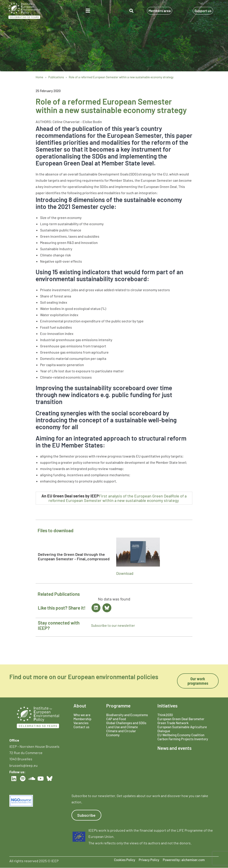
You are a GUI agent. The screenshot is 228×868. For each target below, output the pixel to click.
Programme (118, 706)
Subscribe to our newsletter (113, 625)
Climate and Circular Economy (121, 733)
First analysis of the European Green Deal (135, 496)
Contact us (81, 727)
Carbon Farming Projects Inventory (183, 739)
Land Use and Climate (122, 727)
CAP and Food (116, 719)
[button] (88, 11)
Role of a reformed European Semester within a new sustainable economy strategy (118, 498)
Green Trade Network (173, 723)
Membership (82, 719)
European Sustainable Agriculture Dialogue (182, 729)
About (80, 706)
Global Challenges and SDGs (126, 723)
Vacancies (81, 723)
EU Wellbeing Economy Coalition (181, 735)
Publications (56, 77)
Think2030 (165, 715)
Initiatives (167, 706)
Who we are (82, 715)
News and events (174, 748)
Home (39, 77)
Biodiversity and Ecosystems (127, 715)
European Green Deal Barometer (181, 719)
